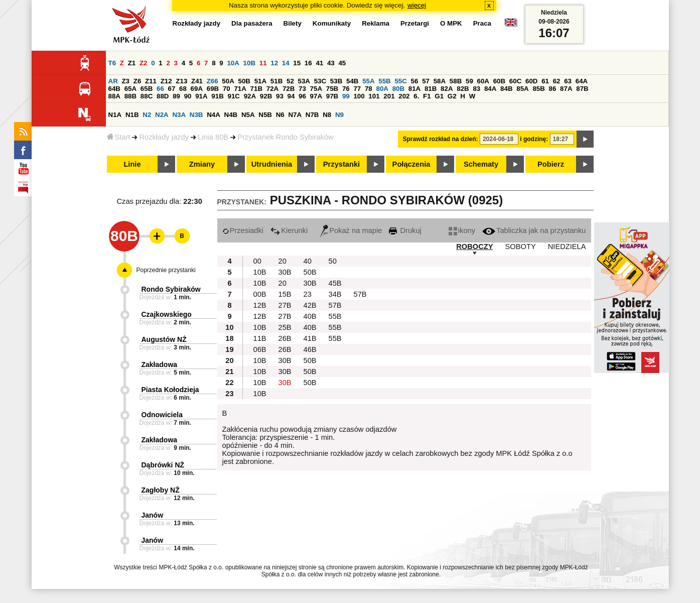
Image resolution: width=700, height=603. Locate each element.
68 (183, 89)
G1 (439, 96)
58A (440, 81)
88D (163, 96)
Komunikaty (332, 23)
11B (260, 338)
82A (447, 89)
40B (310, 316)
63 (568, 81)
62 (557, 81)
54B (352, 81)
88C (147, 96)
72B (289, 89)
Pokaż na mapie (351, 230)
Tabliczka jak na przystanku (534, 230)
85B (538, 89)
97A (316, 96)
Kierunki (289, 230)
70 (227, 89)
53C (320, 81)
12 (274, 63)
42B (310, 305)
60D (531, 81)
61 (545, 81)
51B (276, 81)
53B (336, 81)
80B (398, 89)
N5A (248, 115)
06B (260, 349)
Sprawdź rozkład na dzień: (441, 139)
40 (308, 261)
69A (197, 89)
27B (285, 305)
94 (291, 96)
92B (266, 96)
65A (130, 89)
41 (319, 63)
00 (257, 261)
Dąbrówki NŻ (163, 465)
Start (119, 137)
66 (160, 89)
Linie (132, 164)
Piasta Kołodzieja (170, 390)
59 (469, 81)
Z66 (213, 81)
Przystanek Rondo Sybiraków (285, 137)
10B (249, 63)
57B (360, 294)
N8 (327, 115)
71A (240, 89)
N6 (280, 115)
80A (382, 89)
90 (188, 96)
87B (582, 89)
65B (147, 89)
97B (332, 96)
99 (346, 96)
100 (359, 96)
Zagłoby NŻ (161, 490)
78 (369, 89)
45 (342, 63)
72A (272, 89)
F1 (427, 96)
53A (304, 81)
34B (335, 294)
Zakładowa (160, 365)
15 (297, 63)
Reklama (376, 23)
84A (490, 89)
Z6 (137, 81)
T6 (112, 63)
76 (346, 89)
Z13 (181, 81)
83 (476, 89)
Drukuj (405, 230)
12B (260, 305)
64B (114, 89)
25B (285, 327)
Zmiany (202, 164)
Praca (482, 23)
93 (280, 96)
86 (553, 89)
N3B (196, 115)
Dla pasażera (252, 23)
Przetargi (415, 23)
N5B (265, 115)
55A (368, 81)
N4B (231, 115)
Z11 (151, 81)
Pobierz (551, 164)
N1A (115, 115)
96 (302, 96)
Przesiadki (243, 230)
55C (400, 81)
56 (415, 81)
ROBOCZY (474, 247)
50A (228, 81)
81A (414, 89)
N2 (147, 115)
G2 (452, 96)
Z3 (125, 81)
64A (582, 81)
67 (172, 89)
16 (308, 63)
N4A (214, 115)
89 (176, 96)
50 (333, 261)
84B (506, 89)
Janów (153, 515)
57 (426, 81)
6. (416, 96)
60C (515, 81)
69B (213, 89)
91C (234, 96)
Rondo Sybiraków (171, 289)
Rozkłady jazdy (164, 137)
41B (310, 338)
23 (308, 294)
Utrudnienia (272, 164)
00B (260, 294)
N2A (162, 115)
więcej (417, 5)
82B (463, 89)
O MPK (451, 23)
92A (250, 96)
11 (263, 63)
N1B (132, 115)
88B (130, 96)
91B (217, 96)
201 (389, 96)
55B (384, 81)
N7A (295, 115)
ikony (462, 230)
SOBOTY (521, 247)
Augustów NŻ (164, 339)
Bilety (293, 23)
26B (285, 338)
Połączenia (411, 164)
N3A (179, 115)
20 (283, 261)
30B (285, 272)
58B (456, 81)
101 (374, 96)
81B (431, 89)
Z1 (132, 63)
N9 (339, 115)
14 (286, 63)
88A (114, 96)
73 (302, 89)
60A (483, 81)
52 (290, 81)
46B (310, 349)
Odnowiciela (162, 415)
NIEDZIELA (567, 247)
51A (260, 81)
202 (404, 96)
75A (316, 89)
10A (233, 63)
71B (256, 89)
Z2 (144, 63)
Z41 (197, 81)
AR (113, 81)
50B (244, 81)
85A (522, 89)
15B (285, 294)
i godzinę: (534, 139)
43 (331, 63)
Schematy (481, 164)
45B (335, 283)
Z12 (166, 81)
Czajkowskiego (167, 314)
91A (201, 96)
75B (332, 89)
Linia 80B (213, 137)
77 (357, 89)
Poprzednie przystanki (166, 270)
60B (499, 81)
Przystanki (341, 164)
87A (566, 89)
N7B (312, 115)
